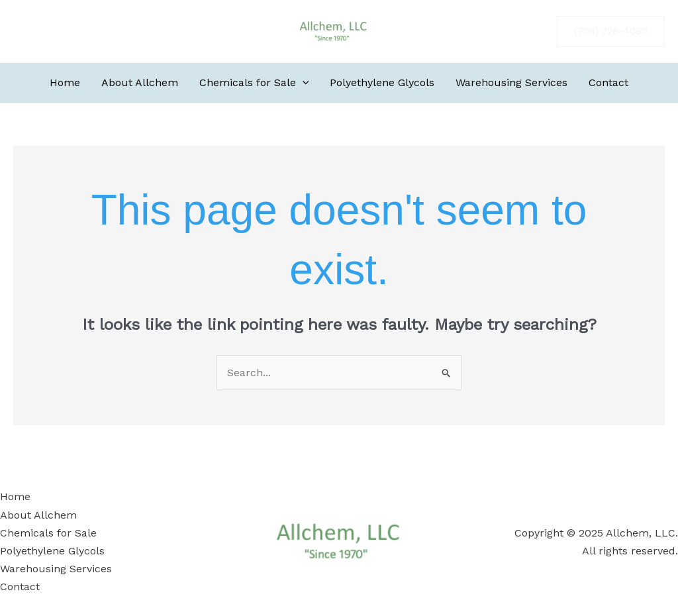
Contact (20, 587)
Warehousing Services (56, 569)
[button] (611, 31)
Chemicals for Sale (48, 533)
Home (15, 496)
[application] (303, 83)
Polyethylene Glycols (52, 551)
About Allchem (38, 515)
